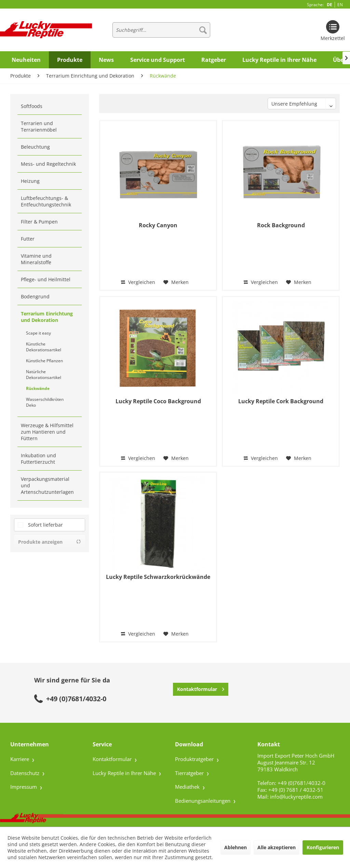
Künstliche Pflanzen (44, 361)
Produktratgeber (195, 759)
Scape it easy (38, 333)
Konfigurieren (323, 847)
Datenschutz (25, 773)
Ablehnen (235, 847)
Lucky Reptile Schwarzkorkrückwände (158, 577)
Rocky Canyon (158, 225)
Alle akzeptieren (277, 847)
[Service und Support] (158, 60)
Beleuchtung (35, 147)
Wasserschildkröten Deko (45, 402)
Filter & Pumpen (39, 222)
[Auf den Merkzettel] (176, 282)
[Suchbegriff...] (161, 30)
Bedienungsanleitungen (203, 801)
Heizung (30, 181)
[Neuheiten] (26, 60)
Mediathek (188, 787)
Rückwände (38, 388)
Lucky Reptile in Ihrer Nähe (125, 773)
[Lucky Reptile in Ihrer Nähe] (279, 60)
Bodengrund (35, 296)
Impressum (24, 787)
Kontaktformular (201, 688)
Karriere (20, 759)
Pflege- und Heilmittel (46, 279)
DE (329, 5)
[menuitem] (161, 30)
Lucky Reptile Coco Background (158, 401)
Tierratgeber (190, 773)
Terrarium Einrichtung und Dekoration (47, 317)
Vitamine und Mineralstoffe (36, 259)
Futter (28, 239)
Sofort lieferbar (45, 525)
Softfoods (32, 106)
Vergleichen (138, 282)
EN (340, 5)
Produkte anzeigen (50, 542)
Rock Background (281, 225)
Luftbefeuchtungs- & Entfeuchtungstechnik (46, 201)
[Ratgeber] (214, 60)
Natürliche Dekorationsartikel (44, 375)
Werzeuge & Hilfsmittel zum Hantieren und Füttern (47, 432)
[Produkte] (70, 60)
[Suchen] (203, 30)
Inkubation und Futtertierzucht (38, 459)
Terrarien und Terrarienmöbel (39, 126)
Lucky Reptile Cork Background (281, 401)
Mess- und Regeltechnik (48, 164)
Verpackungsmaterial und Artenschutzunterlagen (47, 485)
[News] (106, 60)
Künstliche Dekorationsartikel (44, 347)
